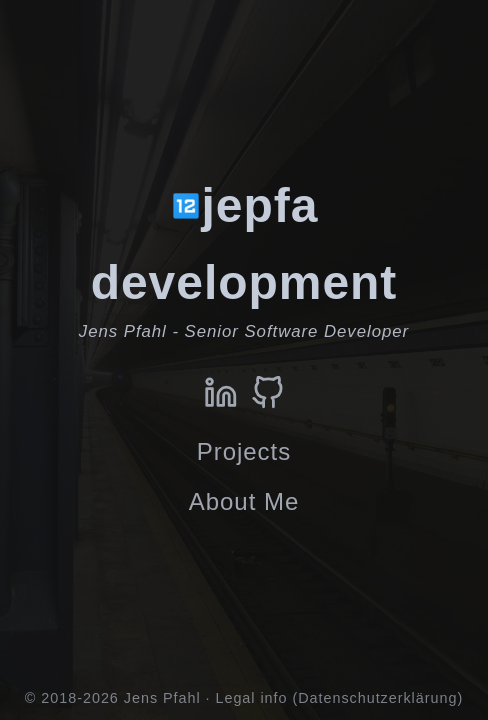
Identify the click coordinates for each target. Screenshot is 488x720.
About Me (244, 501)
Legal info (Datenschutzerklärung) (339, 698)
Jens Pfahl (162, 698)
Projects (244, 451)
